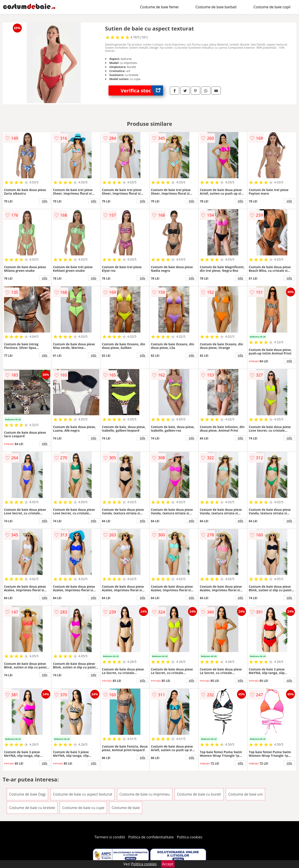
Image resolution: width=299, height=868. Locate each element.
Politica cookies (190, 837)
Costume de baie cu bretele (32, 808)
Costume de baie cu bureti (199, 794)
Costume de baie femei (159, 7)
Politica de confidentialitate (151, 837)
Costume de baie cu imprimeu (145, 794)
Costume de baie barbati (216, 7)
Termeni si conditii (110, 837)
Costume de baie (126, 808)
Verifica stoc (142, 90)
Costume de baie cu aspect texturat (83, 794)
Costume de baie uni (245, 794)
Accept (168, 864)
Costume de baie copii (272, 7)
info (45, 201)
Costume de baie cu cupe (83, 808)
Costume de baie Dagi (28, 794)
